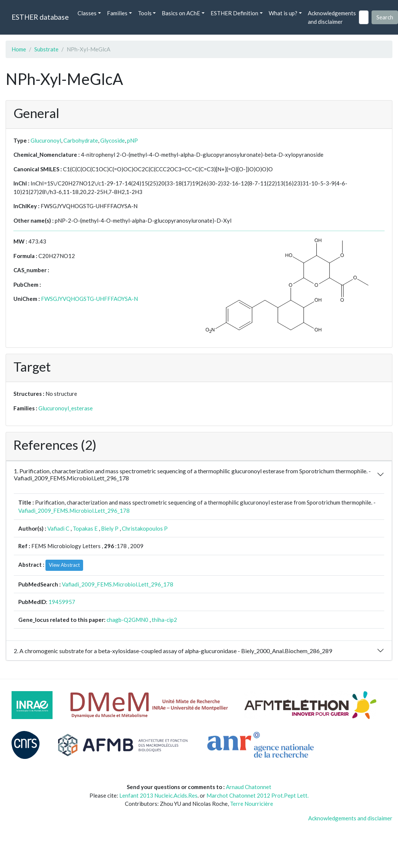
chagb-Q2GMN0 (127, 620)
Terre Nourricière (252, 804)
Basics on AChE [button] (181, 13)
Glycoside (113, 140)
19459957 (62, 602)
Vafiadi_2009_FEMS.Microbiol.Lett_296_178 (74, 511)
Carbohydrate (81, 140)
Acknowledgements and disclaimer (332, 17)
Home (19, 49)
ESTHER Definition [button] (234, 13)
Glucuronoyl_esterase (66, 408)
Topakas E (85, 528)
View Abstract (64, 565)
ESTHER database (40, 17)
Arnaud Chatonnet (249, 787)
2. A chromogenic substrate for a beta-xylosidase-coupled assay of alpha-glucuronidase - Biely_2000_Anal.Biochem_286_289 (173, 651)
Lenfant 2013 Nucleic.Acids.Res (158, 795)
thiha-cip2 (164, 620)
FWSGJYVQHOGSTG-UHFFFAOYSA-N (89, 299)
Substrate (46, 49)
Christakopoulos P (145, 528)
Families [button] (117, 13)
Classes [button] (87, 13)
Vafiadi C (58, 528)
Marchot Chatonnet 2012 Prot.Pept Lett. (258, 795)
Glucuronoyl (46, 140)
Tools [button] (145, 13)
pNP (132, 140)
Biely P (110, 528)
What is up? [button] (283, 13)
